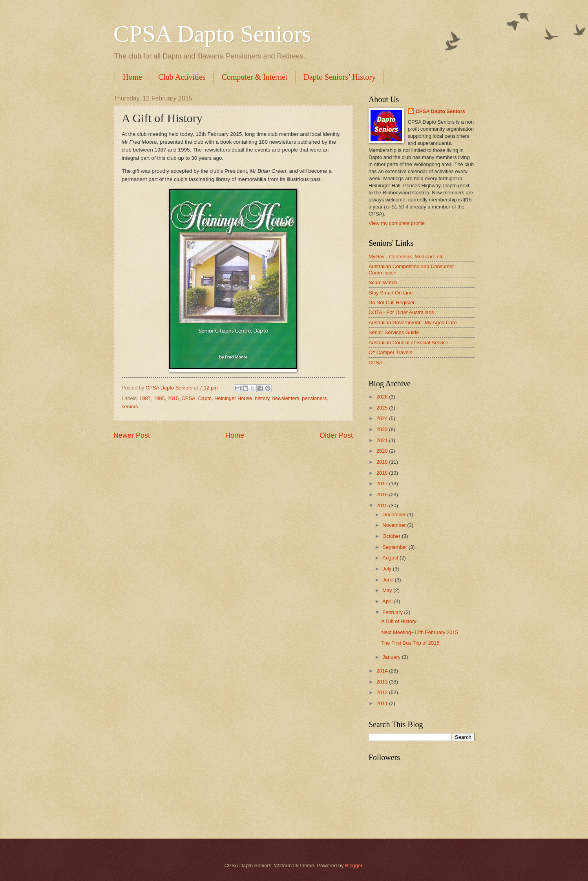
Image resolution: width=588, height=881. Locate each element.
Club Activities (182, 77)
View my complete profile (397, 223)
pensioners (314, 398)
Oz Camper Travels (390, 352)
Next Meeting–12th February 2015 (419, 632)
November (395, 525)
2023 (383, 429)
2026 (383, 397)
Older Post (336, 435)
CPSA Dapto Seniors (212, 34)
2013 (383, 682)
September (395, 547)
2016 (383, 494)
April (388, 601)
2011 (383, 703)
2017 (383, 483)
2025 (383, 408)
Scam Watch (383, 282)
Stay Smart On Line (391, 293)
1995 (159, 398)
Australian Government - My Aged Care (413, 323)
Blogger (354, 865)
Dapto (205, 398)
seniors (130, 407)
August (391, 558)
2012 (383, 692)
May (388, 590)
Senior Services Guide (394, 332)
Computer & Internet (254, 77)
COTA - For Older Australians (401, 312)
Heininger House (233, 398)
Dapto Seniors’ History (340, 77)
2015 (173, 398)
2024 (383, 418)
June (389, 580)
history (262, 398)
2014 (383, 671)
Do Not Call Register (392, 303)
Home (132, 77)
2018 (383, 473)
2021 (383, 440)
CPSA (189, 398)
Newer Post (132, 435)
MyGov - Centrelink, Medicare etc (406, 257)
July (387, 569)
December (395, 515)
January (392, 657)
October (392, 536)
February (393, 612)
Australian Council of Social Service (408, 343)
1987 (145, 398)
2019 (383, 462)
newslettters (286, 398)
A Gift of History (399, 621)
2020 (383, 451)
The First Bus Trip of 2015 (410, 643)
